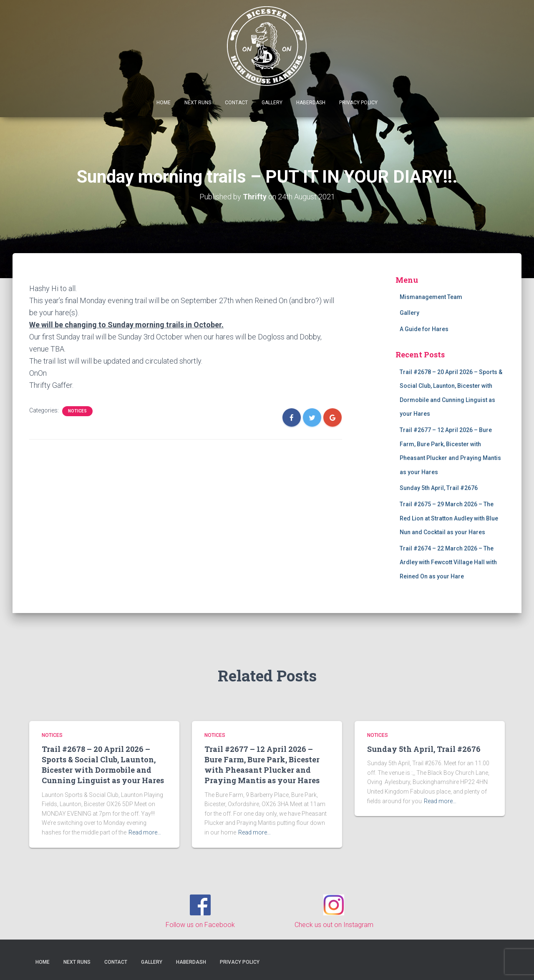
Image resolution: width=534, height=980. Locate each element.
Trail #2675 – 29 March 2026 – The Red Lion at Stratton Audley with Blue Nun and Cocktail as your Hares (449, 518)
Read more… (145, 832)
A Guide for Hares (424, 329)
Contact (236, 103)
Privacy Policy (358, 103)
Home (164, 103)
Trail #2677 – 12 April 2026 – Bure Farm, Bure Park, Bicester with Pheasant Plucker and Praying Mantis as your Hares (262, 764)
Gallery (272, 103)
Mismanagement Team (431, 297)
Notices (77, 411)
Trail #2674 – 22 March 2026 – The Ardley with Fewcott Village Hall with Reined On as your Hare (448, 562)
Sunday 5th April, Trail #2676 (439, 488)
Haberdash (311, 103)
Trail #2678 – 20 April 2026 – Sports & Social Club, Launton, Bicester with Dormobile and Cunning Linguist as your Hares (103, 764)
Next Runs (198, 103)
